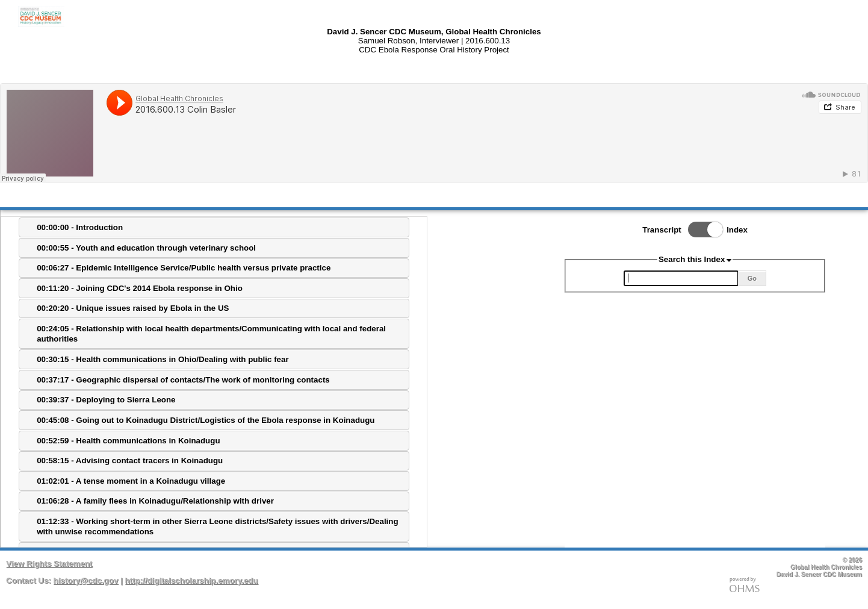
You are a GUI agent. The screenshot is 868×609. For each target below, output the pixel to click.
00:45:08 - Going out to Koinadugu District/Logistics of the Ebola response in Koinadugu (206, 420)
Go (752, 278)
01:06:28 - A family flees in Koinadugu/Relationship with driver (155, 501)
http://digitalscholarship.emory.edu (191, 580)
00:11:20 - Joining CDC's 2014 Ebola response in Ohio (140, 288)
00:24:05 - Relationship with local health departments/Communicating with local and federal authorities (211, 334)
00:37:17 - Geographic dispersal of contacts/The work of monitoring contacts (183, 380)
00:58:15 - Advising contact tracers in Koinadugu (130, 461)
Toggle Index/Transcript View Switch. (702, 230)
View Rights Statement (49, 564)
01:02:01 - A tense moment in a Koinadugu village (131, 481)
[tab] (214, 227)
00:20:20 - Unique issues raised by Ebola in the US (133, 308)
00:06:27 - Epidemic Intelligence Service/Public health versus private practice (184, 268)
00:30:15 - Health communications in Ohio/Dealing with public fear (163, 359)
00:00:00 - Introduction (80, 227)
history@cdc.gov (86, 580)
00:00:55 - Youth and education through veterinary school (146, 248)
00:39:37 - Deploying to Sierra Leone (106, 400)
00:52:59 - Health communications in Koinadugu (128, 441)
